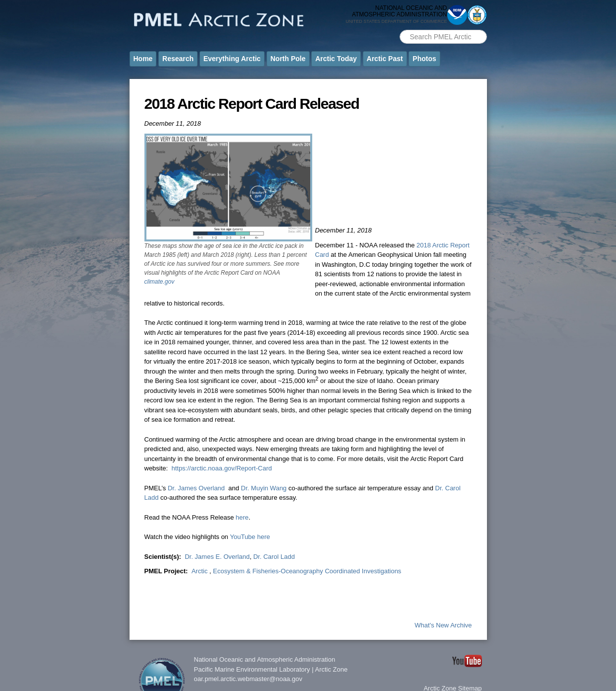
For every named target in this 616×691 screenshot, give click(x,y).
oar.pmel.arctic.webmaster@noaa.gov (248, 679)
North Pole (288, 59)
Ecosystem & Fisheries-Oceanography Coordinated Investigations (307, 571)
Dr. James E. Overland (217, 557)
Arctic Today (336, 59)
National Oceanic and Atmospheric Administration (265, 659)
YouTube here (250, 537)
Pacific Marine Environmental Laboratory (252, 669)
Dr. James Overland (196, 488)
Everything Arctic (232, 59)
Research (178, 59)
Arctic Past (385, 59)
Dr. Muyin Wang (264, 488)
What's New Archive (443, 625)
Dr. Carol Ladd (274, 557)
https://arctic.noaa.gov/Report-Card (221, 468)
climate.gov (160, 282)
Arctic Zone (332, 669)
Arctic (201, 571)
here (242, 517)
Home (143, 59)
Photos (424, 59)
